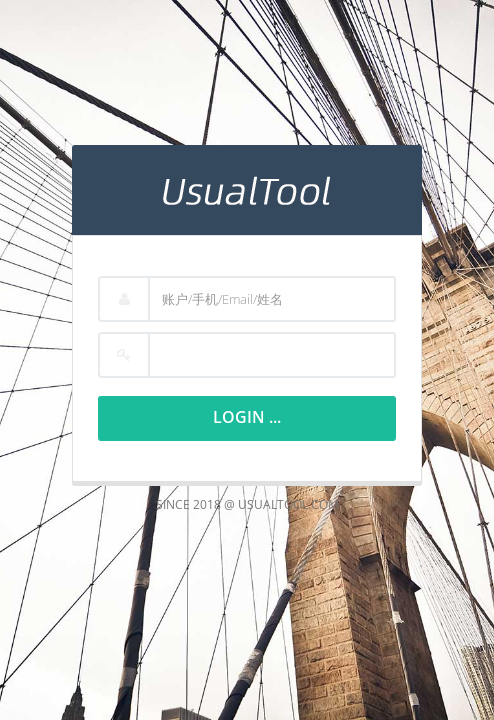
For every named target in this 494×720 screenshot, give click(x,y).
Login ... (247, 417)
